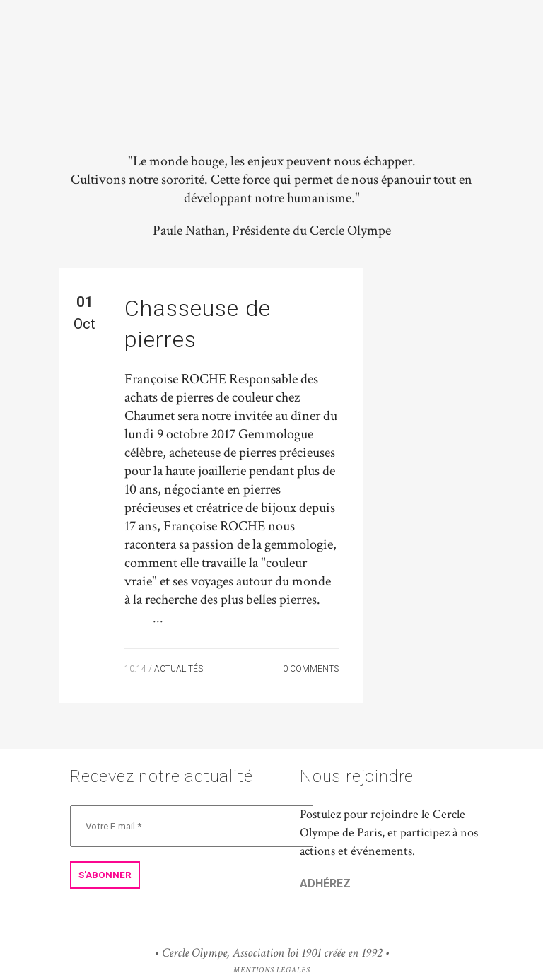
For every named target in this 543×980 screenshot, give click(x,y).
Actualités (179, 669)
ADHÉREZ (325, 883)
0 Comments (311, 669)
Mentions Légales (272, 970)
